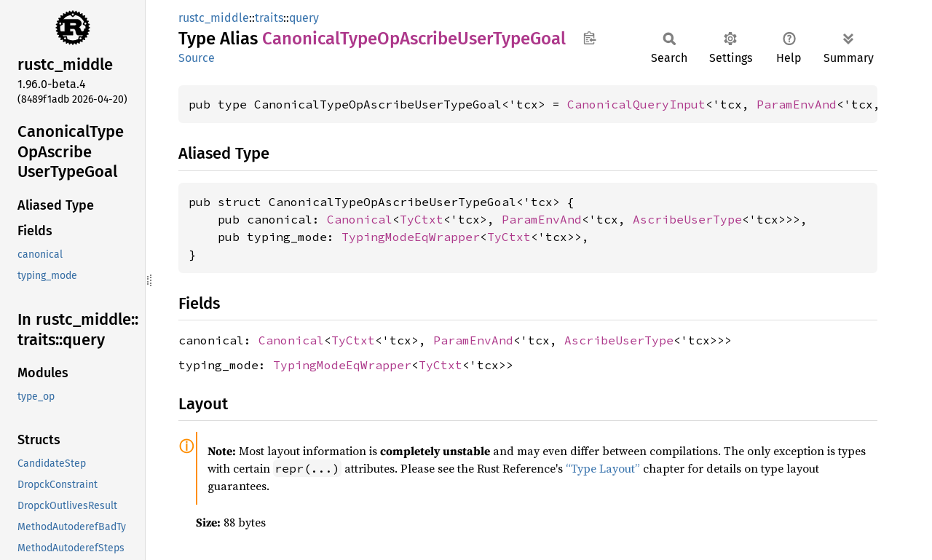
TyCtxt (422, 219)
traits (269, 18)
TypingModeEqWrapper (411, 237)
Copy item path (589, 38)
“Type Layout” (603, 468)
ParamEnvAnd (797, 104)
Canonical (360, 219)
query (304, 18)
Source (197, 58)
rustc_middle (214, 18)
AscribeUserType (687, 219)
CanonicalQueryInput (636, 104)
